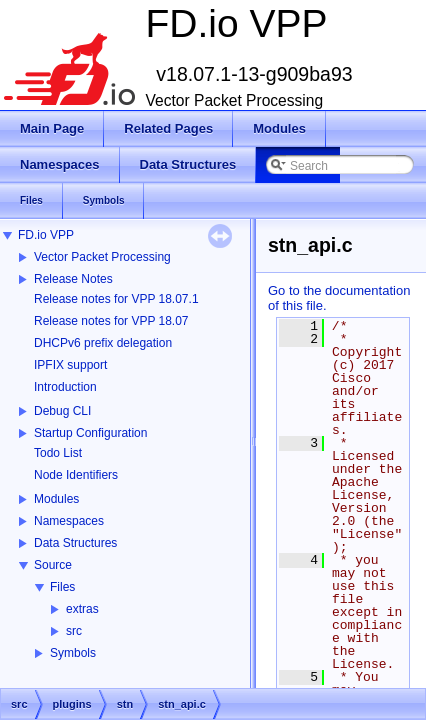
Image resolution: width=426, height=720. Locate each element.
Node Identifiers (76, 475)
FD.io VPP (46, 235)
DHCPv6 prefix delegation (103, 343)
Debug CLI (62, 411)
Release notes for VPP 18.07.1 (116, 299)
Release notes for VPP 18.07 (111, 321)
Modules (56, 499)
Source (53, 565)
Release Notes (73, 279)
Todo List (58, 453)
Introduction (65, 387)
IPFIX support (70, 365)
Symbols (73, 653)
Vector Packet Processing (102, 257)
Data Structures (75, 543)
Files (62, 587)
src (74, 631)
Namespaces (69, 521)
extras (82, 609)
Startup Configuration (90, 433)
